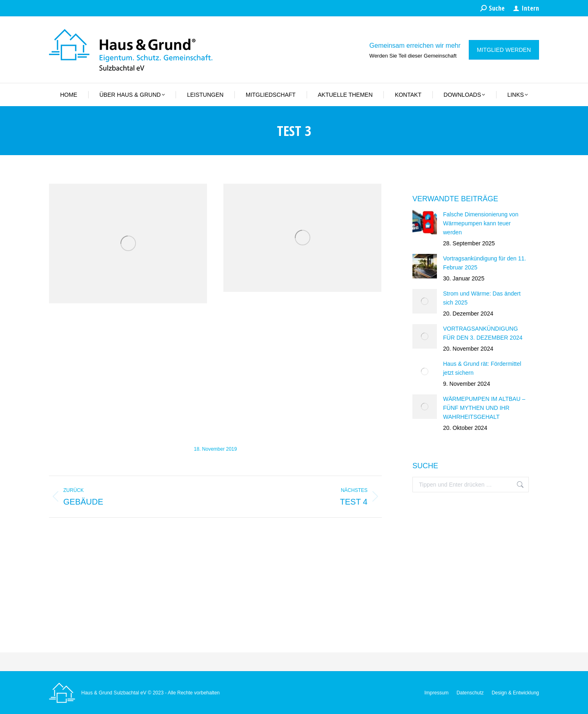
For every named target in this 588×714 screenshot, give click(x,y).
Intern (526, 8)
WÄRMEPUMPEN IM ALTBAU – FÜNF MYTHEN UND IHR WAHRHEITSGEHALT (484, 408)
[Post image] (425, 222)
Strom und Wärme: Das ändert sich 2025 (482, 298)
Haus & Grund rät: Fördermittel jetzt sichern (482, 368)
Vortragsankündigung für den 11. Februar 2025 (484, 263)
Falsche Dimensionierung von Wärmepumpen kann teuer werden (481, 223)
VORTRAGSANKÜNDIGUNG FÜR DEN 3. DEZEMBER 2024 (483, 333)
